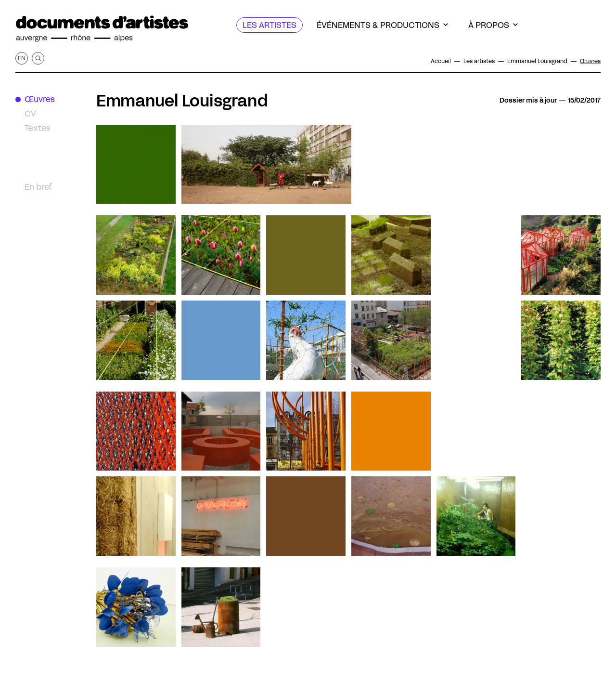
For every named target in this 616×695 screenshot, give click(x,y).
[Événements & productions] (382, 25)
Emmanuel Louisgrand (182, 101)
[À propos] (493, 25)
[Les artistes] (269, 25)
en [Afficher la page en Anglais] (22, 58)
